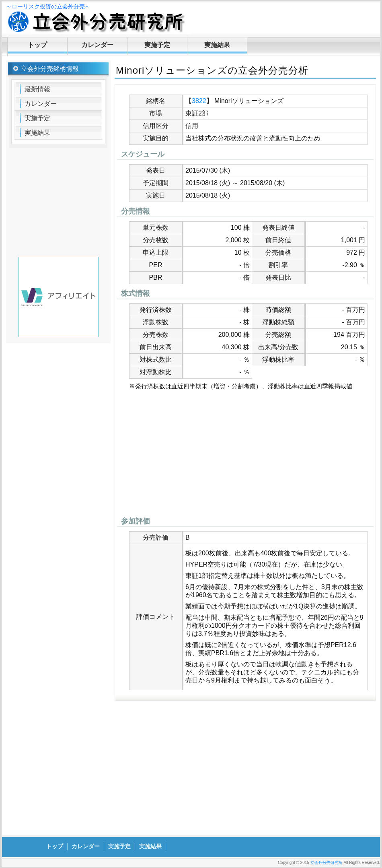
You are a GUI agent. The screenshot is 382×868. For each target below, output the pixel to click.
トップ (37, 45)
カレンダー (97, 45)
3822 (199, 101)
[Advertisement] (245, 456)
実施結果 (217, 45)
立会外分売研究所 (327, 863)
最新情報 (37, 89)
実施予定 (157, 45)
